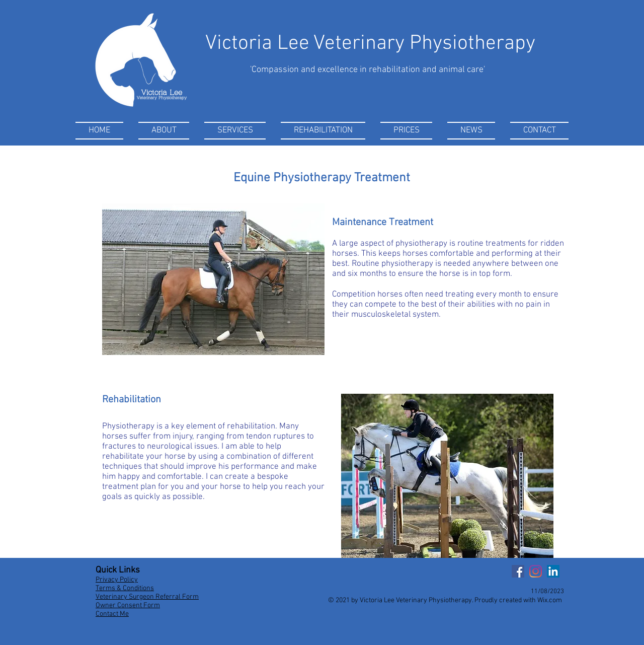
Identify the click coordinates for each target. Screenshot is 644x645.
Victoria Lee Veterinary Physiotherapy (370, 44)
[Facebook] (518, 571)
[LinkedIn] (553, 571)
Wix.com (550, 600)
